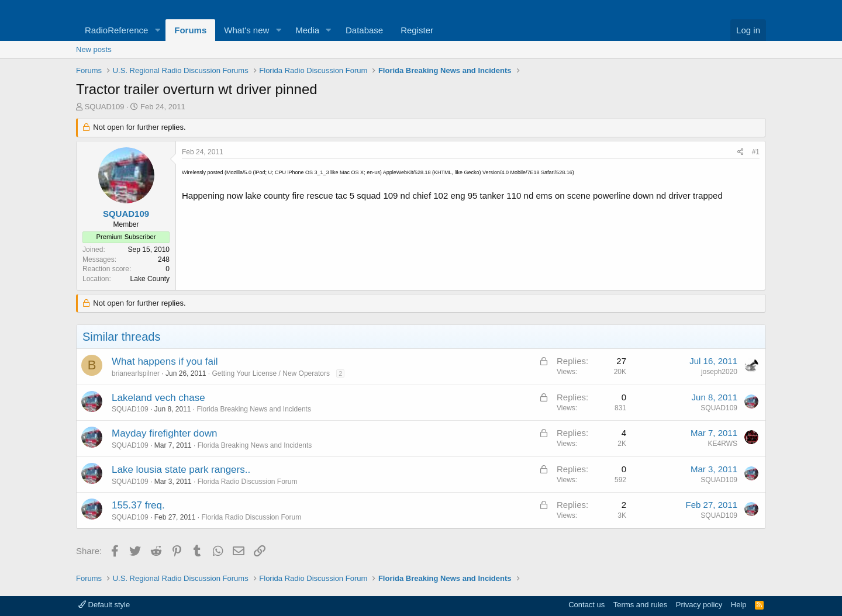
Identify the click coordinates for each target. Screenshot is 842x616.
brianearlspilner (136, 373)
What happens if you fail (165, 361)
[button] (157, 30)
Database (364, 30)
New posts (94, 49)
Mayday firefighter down (164, 433)
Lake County (150, 279)
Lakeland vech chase (158, 398)
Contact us (586, 605)
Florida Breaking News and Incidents (253, 409)
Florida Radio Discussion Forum (248, 482)
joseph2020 (719, 372)
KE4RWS (723, 444)
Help (739, 605)
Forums (190, 30)
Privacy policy (699, 605)
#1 (756, 152)
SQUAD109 (105, 107)
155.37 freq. (138, 505)
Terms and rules (640, 605)
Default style (104, 605)
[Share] (741, 152)
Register (417, 30)
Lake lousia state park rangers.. (181, 470)
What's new (246, 30)
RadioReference (116, 30)
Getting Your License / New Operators (270, 373)
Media (307, 30)
